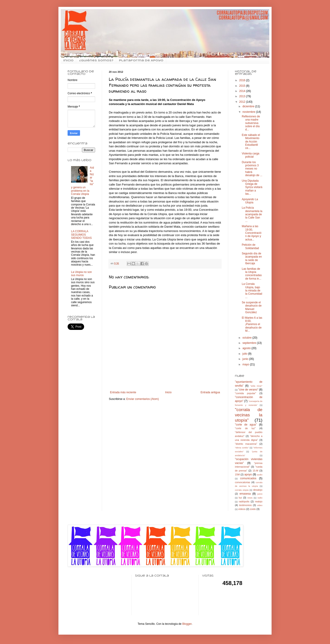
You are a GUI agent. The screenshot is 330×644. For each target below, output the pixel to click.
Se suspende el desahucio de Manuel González (252, 307)
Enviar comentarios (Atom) (143, 399)
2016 (243, 80)
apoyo (248, 474)
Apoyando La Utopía (250, 201)
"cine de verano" (248, 390)
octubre (247, 338)
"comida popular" (246, 393)
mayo (246, 364)
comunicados (248, 478)
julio (245, 354)
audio (260, 475)
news (250, 498)
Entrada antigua (210, 392)
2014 (243, 91)
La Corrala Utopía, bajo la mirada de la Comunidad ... (252, 291)
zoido (253, 509)
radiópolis (244, 501)
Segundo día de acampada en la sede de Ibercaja (252, 258)
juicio (260, 494)
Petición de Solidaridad (250, 246)
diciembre (249, 106)
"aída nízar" (256, 386)
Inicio (168, 392)
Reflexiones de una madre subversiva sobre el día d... (251, 123)
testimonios (246, 505)
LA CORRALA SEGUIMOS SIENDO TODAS (81, 235)
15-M (255, 471)
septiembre (250, 343)
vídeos (242, 509)
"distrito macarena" (246, 444)
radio (260, 498)
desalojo (258, 490)
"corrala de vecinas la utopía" (249, 415)
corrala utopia (242, 490)
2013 (243, 96)
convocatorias (243, 482)
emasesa (245, 494)
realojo (259, 501)
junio (246, 359)
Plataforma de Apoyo (141, 61)
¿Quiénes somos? (96, 61)
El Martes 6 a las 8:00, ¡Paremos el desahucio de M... (252, 324)
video (260, 505)
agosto (247, 348)
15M (237, 474)
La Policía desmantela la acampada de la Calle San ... (252, 214)
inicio (68, 61)
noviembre (249, 112)
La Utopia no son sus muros (81, 274)
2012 (243, 102)
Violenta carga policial (251, 155)
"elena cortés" (242, 448)
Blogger (187, 624)
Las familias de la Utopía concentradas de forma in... (252, 274)
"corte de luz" (245, 428)
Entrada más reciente (123, 392)
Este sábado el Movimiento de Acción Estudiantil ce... (251, 142)
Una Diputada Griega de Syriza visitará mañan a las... (252, 187)
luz (240, 498)
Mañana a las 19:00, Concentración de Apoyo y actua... (252, 233)
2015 (243, 86)
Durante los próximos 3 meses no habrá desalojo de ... (252, 169)
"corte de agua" (246, 425)
